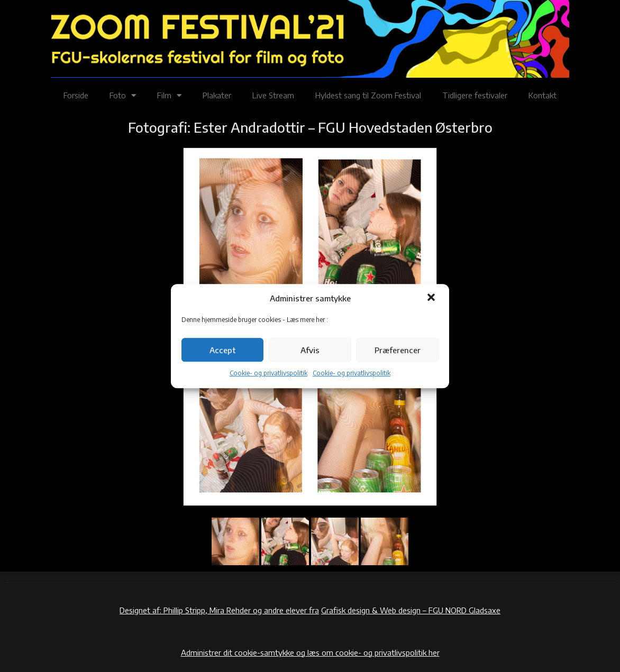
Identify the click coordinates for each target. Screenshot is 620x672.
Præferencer (398, 350)
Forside (76, 95)
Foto (123, 95)
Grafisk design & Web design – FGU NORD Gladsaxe (411, 610)
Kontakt (542, 95)
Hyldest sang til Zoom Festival (368, 95)
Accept (222, 350)
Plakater (217, 95)
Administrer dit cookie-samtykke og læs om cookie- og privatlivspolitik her (310, 652)
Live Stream (273, 95)
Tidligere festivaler (475, 95)
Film (169, 95)
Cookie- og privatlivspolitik (268, 374)
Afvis (310, 350)
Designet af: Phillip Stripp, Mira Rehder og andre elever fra (219, 610)
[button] (432, 298)
